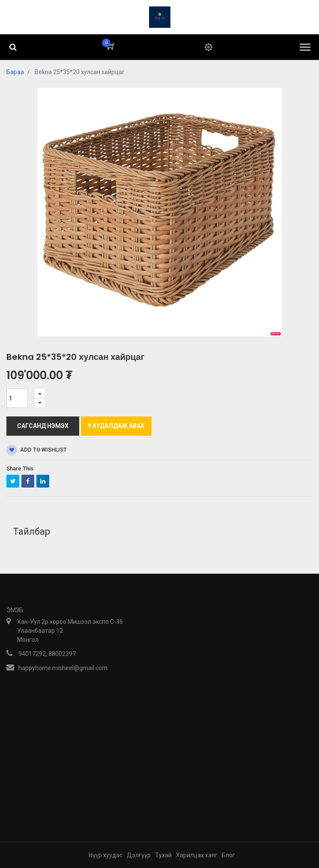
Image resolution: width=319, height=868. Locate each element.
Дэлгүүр (139, 855)
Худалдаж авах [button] (116, 426)
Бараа (15, 72)
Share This (20, 468)
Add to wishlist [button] (37, 450)
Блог (228, 855)
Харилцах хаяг (197, 855)
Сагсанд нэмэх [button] (43, 426)
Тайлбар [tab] (31, 531)
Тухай (163, 855)
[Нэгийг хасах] (39, 403)
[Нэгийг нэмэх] (39, 394)
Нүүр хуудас (106, 855)
